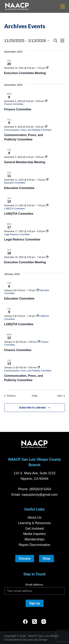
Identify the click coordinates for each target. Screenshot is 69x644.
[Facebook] (25, 622)
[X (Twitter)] (34, 622)
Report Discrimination (34, 545)
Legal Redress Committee (22, 240)
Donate (25, 558)
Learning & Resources (34, 523)
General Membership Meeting (25, 162)
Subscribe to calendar (32, 408)
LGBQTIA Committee (19, 214)
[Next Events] (61, 396)
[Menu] (63, 7)
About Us (34, 518)
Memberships (34, 539)
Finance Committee (18, 109)
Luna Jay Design (37, 640)
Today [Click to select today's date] (34, 396)
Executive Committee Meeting (25, 73)
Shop (46, 558)
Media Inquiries (34, 534)
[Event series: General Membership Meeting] (46, 157)
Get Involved (34, 529)
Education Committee (19, 188)
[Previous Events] (10, 396)
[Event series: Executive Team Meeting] (47, 68)
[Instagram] (44, 622)
